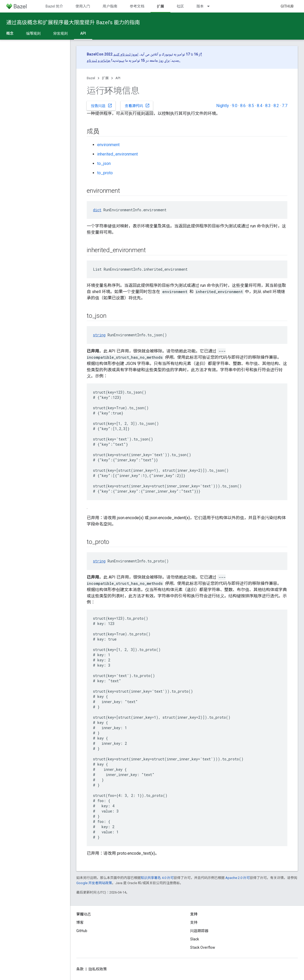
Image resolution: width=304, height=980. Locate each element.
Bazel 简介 (54, 6)
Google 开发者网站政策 (94, 883)
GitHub (287, 6)
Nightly (223, 106)
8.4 (260, 106)
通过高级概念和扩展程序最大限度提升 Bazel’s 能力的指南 (73, 22)
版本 (200, 6)
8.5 (251, 106)
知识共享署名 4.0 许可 (157, 878)
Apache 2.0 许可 (238, 878)
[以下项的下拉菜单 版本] (211, 6)
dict (97, 210)
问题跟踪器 (199, 931)
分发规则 (60, 33)
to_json (104, 163)
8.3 (268, 106)
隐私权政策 (98, 969)
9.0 (235, 106)
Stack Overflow (203, 947)
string (99, 335)
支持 (194, 922)
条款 (80, 969)
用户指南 (110, 6)
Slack (195, 939)
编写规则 (33, 33)
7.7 (285, 106)
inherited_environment (117, 154)
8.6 (243, 106)
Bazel (91, 78)
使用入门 (83, 6)
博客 (80, 922)
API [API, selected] (83, 33)
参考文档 (137, 6)
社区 (180, 6)
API (118, 78)
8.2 (276, 106)
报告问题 (102, 106)
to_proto (105, 173)
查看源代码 (137, 106)
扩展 (105, 78)
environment (108, 145)
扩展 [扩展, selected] (160, 6)
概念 (10, 33)
